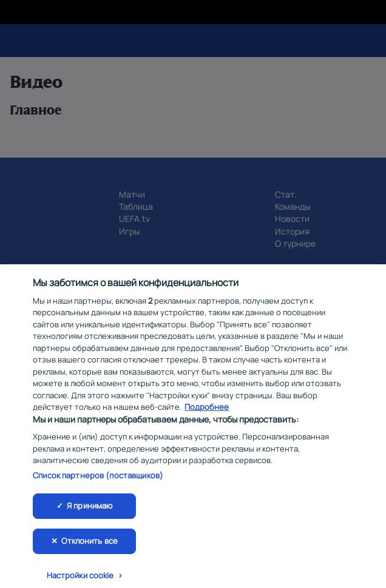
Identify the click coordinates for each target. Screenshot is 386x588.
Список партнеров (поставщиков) (98, 481)
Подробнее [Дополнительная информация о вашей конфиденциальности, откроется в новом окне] (207, 412)
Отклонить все (90, 546)
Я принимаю (90, 512)
